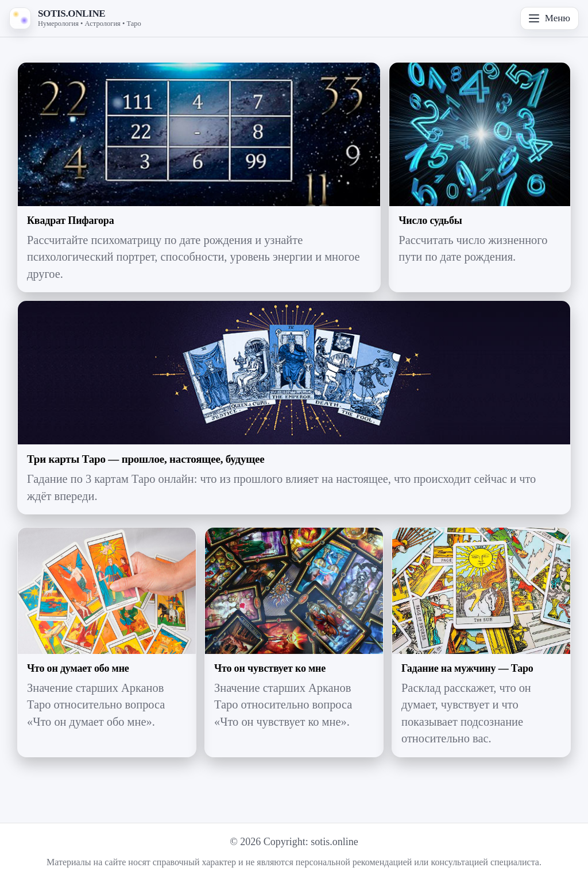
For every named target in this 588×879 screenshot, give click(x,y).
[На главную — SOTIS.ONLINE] (75, 18)
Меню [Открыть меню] (550, 18)
